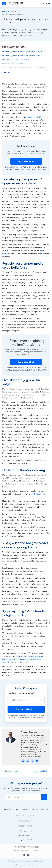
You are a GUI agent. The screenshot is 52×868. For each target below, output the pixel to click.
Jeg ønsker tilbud (26, 161)
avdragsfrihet (37, 494)
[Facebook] (24, 855)
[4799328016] (32, 761)
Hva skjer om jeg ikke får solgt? (16, 59)
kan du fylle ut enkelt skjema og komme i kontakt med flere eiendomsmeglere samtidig (23, 659)
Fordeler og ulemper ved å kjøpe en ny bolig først (23, 51)
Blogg (18, 809)
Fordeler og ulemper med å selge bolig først (21, 55)
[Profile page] (23, 761)
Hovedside (9, 809)
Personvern (33, 865)
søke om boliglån (35, 117)
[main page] (13, 3)
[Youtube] (28, 855)
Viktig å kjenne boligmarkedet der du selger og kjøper (25, 67)
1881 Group (38, 861)
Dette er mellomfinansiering (14, 63)
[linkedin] (28, 761)
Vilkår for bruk (20, 865)
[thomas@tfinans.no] (37, 761)
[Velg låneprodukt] (26, 700)
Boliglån (6, 12)
